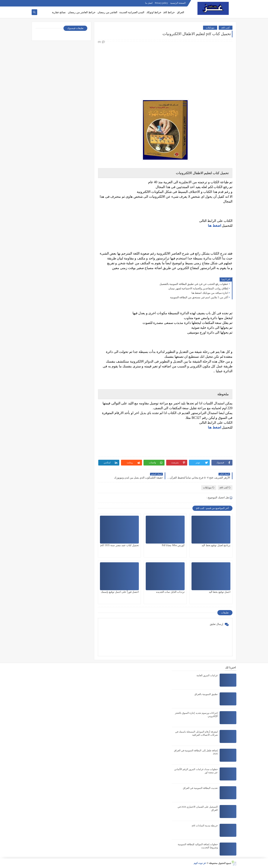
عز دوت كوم (200, 863)
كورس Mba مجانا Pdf (173, 545)
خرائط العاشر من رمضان (82, 12)
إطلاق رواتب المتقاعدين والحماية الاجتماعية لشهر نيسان (198, 288)
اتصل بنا (149, 3)
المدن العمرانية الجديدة (132, 12)
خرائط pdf (169, 12)
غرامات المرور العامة (207, 675)
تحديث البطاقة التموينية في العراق (200, 788)
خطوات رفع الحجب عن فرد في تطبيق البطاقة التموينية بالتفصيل (194, 284)
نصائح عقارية (59, 12)
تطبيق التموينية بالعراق (206, 694)
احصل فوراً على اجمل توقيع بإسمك (120, 592)
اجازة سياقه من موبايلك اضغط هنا (210, 293)
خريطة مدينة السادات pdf (205, 826)
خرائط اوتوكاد (154, 12)
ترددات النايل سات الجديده (170, 592)
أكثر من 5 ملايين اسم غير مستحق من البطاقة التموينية (199, 297)
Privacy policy (161, 3)
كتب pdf (226, 28)
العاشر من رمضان (107, 12)
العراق (181, 12)
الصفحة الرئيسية (178, 3)
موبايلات (210, 28)
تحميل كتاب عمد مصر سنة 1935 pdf (120, 545)
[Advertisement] (165, 70)
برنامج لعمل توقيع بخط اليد (216, 545)
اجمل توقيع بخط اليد (220, 592)
